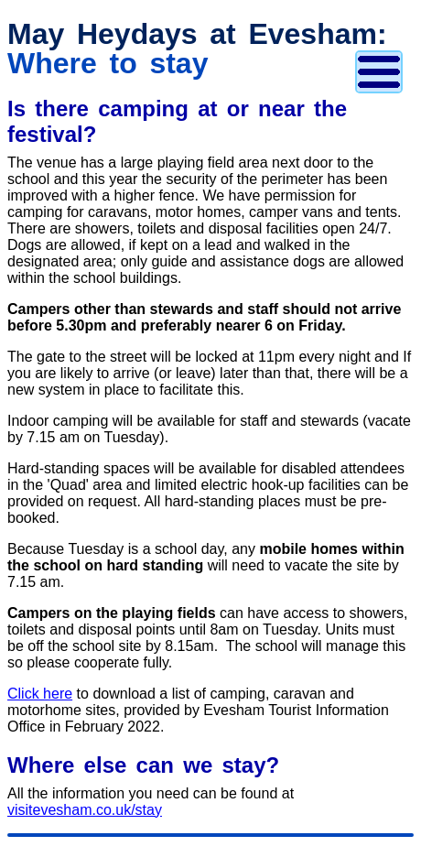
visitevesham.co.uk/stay (85, 810)
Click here (40, 694)
